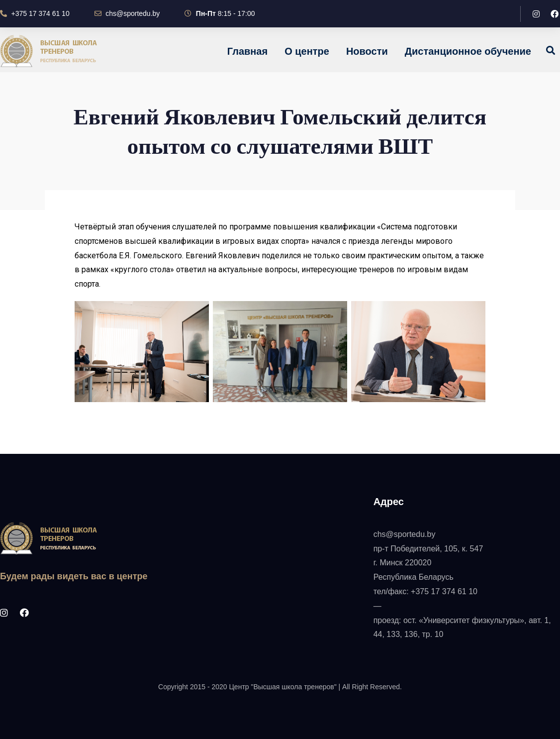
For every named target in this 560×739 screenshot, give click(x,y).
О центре (307, 51)
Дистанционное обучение (468, 51)
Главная (247, 51)
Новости (367, 51)
